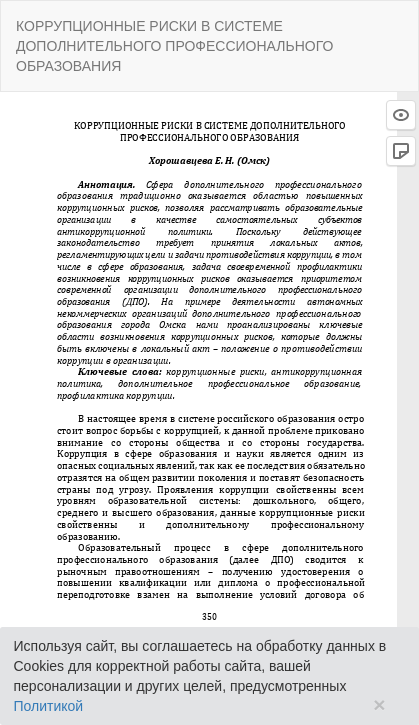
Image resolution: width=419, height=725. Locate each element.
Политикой (49, 706)
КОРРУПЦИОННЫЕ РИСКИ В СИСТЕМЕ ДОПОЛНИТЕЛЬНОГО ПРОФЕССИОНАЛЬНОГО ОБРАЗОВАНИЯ (174, 46)
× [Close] (379, 704)
